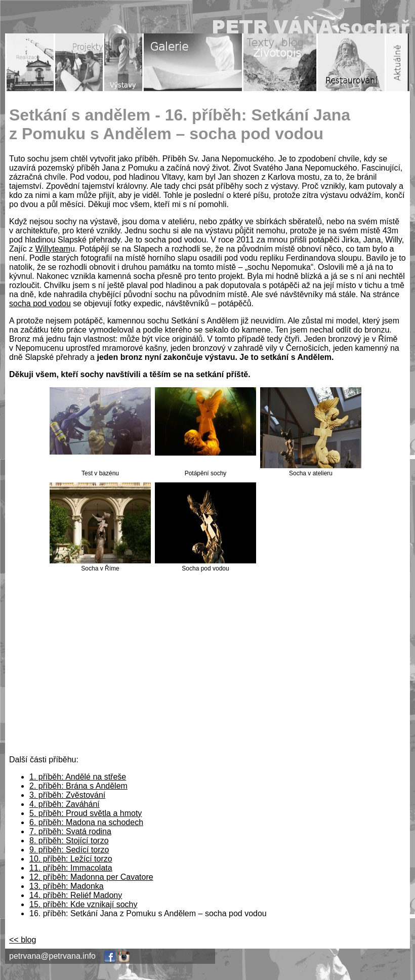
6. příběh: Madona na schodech (86, 822)
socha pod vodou (40, 303)
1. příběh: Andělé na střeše (78, 777)
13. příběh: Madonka (67, 886)
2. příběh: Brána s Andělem (78, 786)
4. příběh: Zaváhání (65, 804)
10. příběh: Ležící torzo (71, 859)
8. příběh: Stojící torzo (69, 841)
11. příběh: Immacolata (71, 868)
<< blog (23, 940)
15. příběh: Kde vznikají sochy (83, 904)
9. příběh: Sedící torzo (69, 850)
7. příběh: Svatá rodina (70, 831)
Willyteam (53, 249)
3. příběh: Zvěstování (67, 795)
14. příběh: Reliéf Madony (76, 895)
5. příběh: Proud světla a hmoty (86, 813)
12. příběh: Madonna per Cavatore (91, 877)
